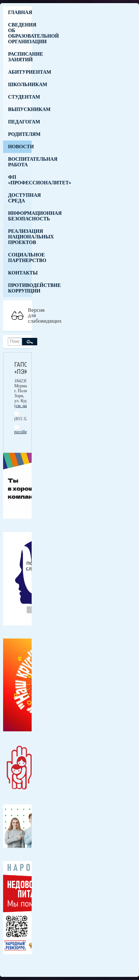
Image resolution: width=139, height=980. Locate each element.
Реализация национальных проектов (20, 237)
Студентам (20, 97)
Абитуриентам (20, 72)
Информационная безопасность (20, 216)
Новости (20, 147)
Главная (20, 12)
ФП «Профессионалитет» (20, 180)
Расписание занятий (20, 57)
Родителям (20, 134)
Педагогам (20, 122)
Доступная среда (20, 198)
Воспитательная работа (20, 162)
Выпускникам (20, 109)
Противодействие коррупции (20, 288)
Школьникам (20, 84)
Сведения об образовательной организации (20, 33)
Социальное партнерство (20, 258)
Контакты (20, 273)
